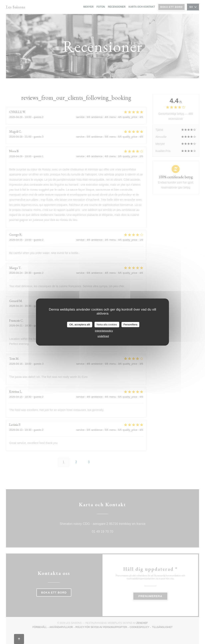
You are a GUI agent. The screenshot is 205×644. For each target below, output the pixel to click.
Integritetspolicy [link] (104, 331)
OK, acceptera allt (80, 325)
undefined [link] (103, 336)
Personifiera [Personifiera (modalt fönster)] (130, 325)
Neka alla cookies (107, 325)
